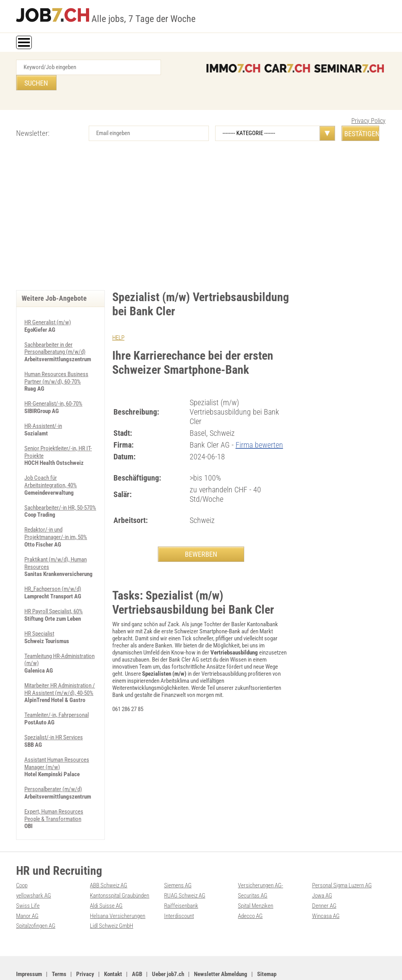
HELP (118, 322)
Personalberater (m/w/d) (53, 766)
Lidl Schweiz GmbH (111, 901)
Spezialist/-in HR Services (54, 715)
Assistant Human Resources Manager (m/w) (57, 741)
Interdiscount (179, 891)
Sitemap (267, 949)
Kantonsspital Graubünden (120, 872)
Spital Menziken (256, 881)
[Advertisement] (201, 208)
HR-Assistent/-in (43, 409)
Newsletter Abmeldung (221, 949)
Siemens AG (178, 862)
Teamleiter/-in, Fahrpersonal (57, 693)
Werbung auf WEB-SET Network (141, 965)
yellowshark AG (34, 872)
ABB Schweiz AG (109, 862)
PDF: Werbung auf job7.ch (201, 965)
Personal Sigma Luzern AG (342, 862)
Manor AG (27, 891)
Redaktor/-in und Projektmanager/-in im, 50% (56, 515)
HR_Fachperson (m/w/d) (53, 569)
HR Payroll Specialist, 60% (54, 591)
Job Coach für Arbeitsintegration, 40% (51, 464)
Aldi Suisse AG (106, 881)
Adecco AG (250, 891)
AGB (137, 949)
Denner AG (324, 881)
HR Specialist (39, 613)
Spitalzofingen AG (36, 901)
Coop (22, 862)
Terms (59, 949)
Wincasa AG (326, 891)
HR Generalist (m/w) (48, 307)
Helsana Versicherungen (118, 891)
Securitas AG (253, 872)
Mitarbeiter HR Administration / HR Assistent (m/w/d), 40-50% (60, 668)
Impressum (29, 949)
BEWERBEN (201, 538)
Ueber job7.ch (168, 949)
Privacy (85, 949)
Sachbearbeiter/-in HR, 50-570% (60, 489)
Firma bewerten (259, 429)
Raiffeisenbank (181, 881)
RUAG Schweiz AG (185, 872)
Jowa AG (322, 872)
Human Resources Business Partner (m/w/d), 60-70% (56, 362)
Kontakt (113, 949)
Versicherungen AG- (260, 862)
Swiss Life (28, 881)
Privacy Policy (368, 105)
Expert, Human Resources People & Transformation (54, 792)
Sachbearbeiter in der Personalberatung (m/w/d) (55, 333)
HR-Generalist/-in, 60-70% (53, 387)
